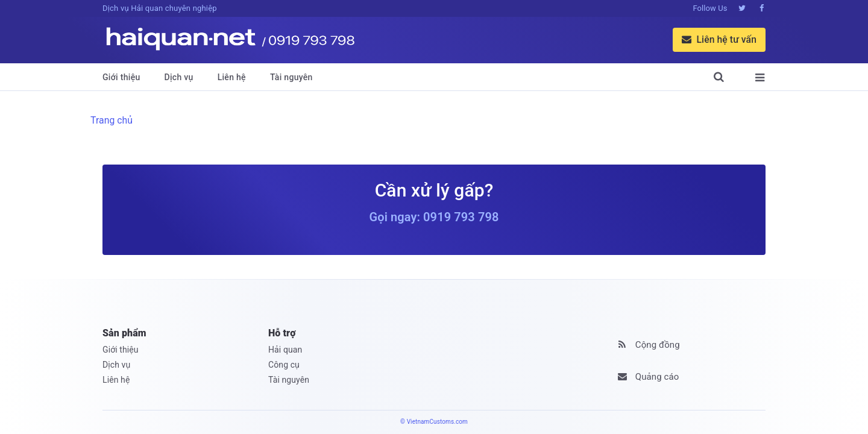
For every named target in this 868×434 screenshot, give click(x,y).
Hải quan (285, 350)
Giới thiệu (121, 77)
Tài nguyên (291, 77)
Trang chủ (112, 120)
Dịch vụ (179, 77)
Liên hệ (232, 77)
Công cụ (284, 365)
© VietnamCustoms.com (434, 422)
